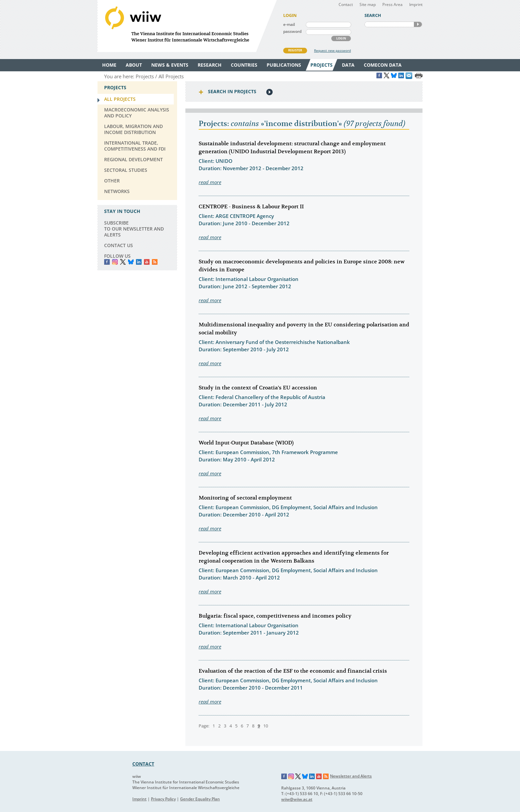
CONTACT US (119, 245)
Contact (346, 4)
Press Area (392, 4)
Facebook (107, 262)
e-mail (289, 24)
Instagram (291, 777)
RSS (155, 262)
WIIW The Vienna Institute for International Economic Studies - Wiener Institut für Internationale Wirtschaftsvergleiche (187, 26)
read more (210, 182)
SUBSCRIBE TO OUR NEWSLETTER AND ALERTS (134, 229)
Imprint (416, 4)
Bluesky (131, 262)
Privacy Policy (163, 799)
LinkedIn (139, 262)
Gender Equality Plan (200, 799)
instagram (115, 262)
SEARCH (418, 24)
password (292, 31)
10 (266, 726)
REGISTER (295, 50)
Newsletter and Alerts (351, 776)
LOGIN (341, 38)
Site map (368, 4)
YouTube (147, 262)
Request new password (332, 50)
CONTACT (143, 764)
